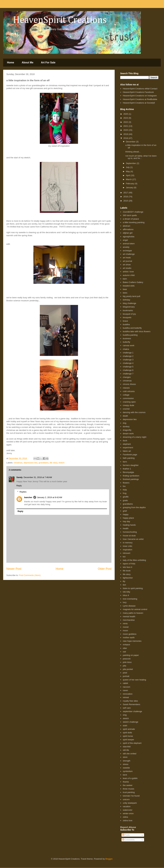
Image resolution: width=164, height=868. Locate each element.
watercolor (128, 810)
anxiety (126, 247)
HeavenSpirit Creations (56, 20)
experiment (128, 448)
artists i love (128, 272)
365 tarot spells (130, 215)
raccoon (126, 687)
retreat (126, 697)
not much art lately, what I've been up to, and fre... (141, 157)
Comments (128, 840)
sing (125, 715)
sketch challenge (130, 722)
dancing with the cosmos (134, 412)
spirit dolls (127, 733)
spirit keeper (128, 740)
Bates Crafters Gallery (133, 282)
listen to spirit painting (133, 588)
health (126, 528)
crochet (126, 409)
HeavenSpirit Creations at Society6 (139, 103)
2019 (126, 134)
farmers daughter (131, 465)
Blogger (109, 859)
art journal (127, 261)
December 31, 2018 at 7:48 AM (38, 477)
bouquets (127, 317)
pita (124, 666)
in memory (128, 543)
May (128, 171)
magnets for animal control (135, 609)
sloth (125, 726)
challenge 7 (128, 374)
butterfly (126, 342)
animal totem (129, 244)
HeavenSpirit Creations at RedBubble (140, 99)
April (128, 175)
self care (127, 708)
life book (127, 571)
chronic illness (129, 384)
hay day (126, 521)
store (125, 757)
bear (125, 289)
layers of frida (129, 564)
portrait (126, 676)
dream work (128, 434)
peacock (127, 659)
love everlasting (130, 599)
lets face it (127, 567)
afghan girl (128, 233)
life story (53, 463)
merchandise (129, 620)
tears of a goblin (130, 778)
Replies (23, 492)
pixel (125, 673)
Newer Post (14, 569)
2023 (126, 118)
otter (125, 648)
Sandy (20, 477)
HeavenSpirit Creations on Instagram (140, 96)
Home (11, 63)
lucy (125, 602)
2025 (126, 114)
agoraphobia (128, 237)
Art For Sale (48, 63)
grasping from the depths (134, 507)
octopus (126, 645)
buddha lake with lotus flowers (137, 331)
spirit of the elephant (132, 743)
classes (126, 388)
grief (125, 511)
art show (127, 265)
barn (125, 279)
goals (125, 500)
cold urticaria (129, 391)
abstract (126, 226)
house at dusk (129, 536)
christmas (18, 463)
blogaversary (129, 307)
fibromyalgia (128, 472)
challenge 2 (128, 356)
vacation (127, 806)
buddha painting (130, 335)
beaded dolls (129, 286)
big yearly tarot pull (131, 296)
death (125, 416)
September (131, 163)
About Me (27, 63)
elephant (127, 444)
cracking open (129, 402)
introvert (127, 553)
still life (126, 750)
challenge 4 (128, 363)
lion (124, 585)
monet (126, 627)
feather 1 (127, 469)
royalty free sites (130, 701)
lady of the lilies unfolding (134, 560)
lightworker (128, 578)
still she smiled (130, 754)
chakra (126, 349)
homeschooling (130, 532)
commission (128, 398)
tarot (125, 775)
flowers (126, 483)
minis (125, 623)
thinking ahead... (133, 152)
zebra (125, 817)
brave (125, 321)
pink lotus (127, 662)
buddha (126, 324)
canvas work (128, 345)
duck (125, 441)
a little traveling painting (134, 222)
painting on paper (131, 655)
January (130, 188)
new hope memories (132, 641)
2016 (126, 197)
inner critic (127, 546)
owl (124, 652)
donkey (126, 427)
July (128, 167)
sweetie (126, 768)
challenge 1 (128, 353)
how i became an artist (133, 539)
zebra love (128, 820)
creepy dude (128, 405)
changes (127, 377)
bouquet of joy (129, 314)
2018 (126, 138)
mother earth (129, 638)
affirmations (128, 229)
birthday (126, 300)
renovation (128, 694)
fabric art (127, 451)
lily (124, 581)
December (131, 142)
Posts (126, 835)
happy (126, 514)
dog (125, 423)
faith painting (129, 458)
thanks (126, 782)
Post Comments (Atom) (30, 575)
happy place (128, 518)
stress (126, 764)
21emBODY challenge (133, 212)
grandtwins (44, 463)
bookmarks (128, 310)
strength (127, 761)
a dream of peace (131, 219)
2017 (126, 193)
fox (124, 486)
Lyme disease (129, 606)
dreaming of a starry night (134, 437)
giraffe (126, 497)
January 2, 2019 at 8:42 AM (50, 497)
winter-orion (128, 813)
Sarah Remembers (131, 704)
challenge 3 (128, 360)
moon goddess (130, 634)
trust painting (129, 792)
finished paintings (131, 479)
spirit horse (128, 736)
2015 (126, 201)
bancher (28, 497)
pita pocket (128, 669)
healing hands (129, 525)
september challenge (132, 711)
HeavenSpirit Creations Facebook (138, 92)
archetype (127, 251)
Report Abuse (128, 827)
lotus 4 (126, 595)
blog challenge (129, 303)
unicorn (126, 799)
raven (125, 690)
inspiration (127, 550)
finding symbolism (131, 476)
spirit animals (129, 729)
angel (125, 240)
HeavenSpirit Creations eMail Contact (140, 89)
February (130, 184)
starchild (127, 747)
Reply (19, 486)
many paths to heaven (133, 613)
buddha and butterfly (132, 328)
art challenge (129, 254)
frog (125, 493)
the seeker (128, 785)
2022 (126, 122)
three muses (128, 789)
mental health (129, 616)
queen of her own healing (134, 680)
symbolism (128, 771)
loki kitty (126, 592)
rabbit (125, 683)
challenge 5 (128, 367)
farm (125, 462)
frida (125, 490)
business (127, 338)
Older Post (105, 569)
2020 (126, 130)
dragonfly (127, 430)
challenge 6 (128, 370)
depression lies (30, 463)
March (129, 179)
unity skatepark (130, 803)
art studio (127, 268)
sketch (61, 463)
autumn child (129, 275)
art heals (127, 258)
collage (126, 395)
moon (125, 630)
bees (125, 293)
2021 (126, 126)
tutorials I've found (131, 796)
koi (124, 557)
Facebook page (130, 455)
